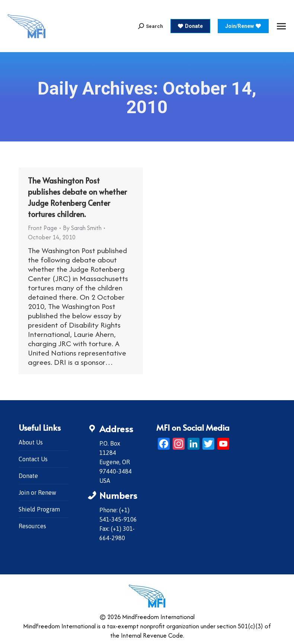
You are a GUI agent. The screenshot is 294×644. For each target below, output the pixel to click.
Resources (32, 526)
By (82, 228)
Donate (28, 476)
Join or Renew (37, 492)
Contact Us (33, 459)
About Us (31, 442)
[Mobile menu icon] (281, 26)
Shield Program (39, 509)
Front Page (43, 228)
